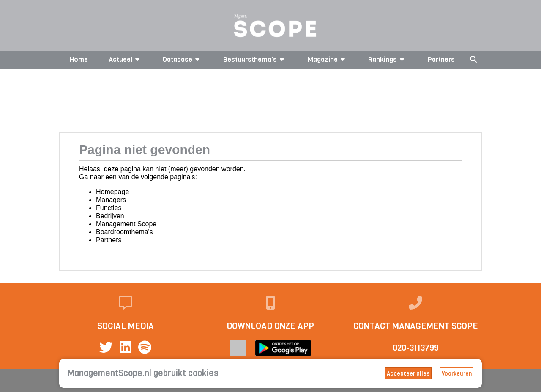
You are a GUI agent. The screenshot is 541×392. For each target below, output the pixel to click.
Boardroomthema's (124, 232)
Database (183, 59)
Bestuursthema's (255, 59)
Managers (111, 200)
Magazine (328, 59)
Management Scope (126, 224)
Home (79, 59)
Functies (109, 208)
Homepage (112, 192)
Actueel (126, 59)
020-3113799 (416, 348)
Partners (441, 59)
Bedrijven (110, 216)
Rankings (388, 59)
